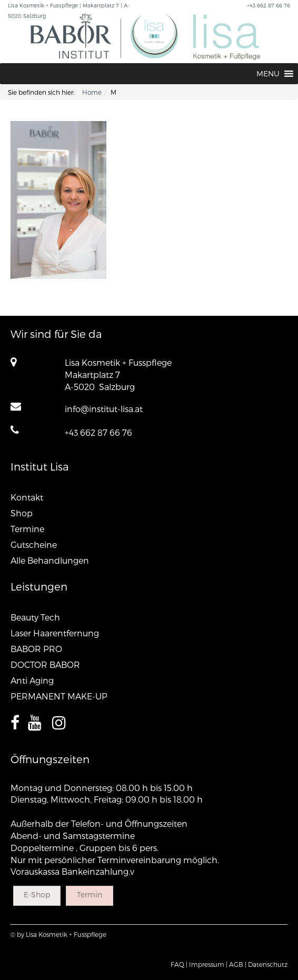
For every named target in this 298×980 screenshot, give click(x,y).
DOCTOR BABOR (45, 664)
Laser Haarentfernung (55, 633)
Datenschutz (268, 964)
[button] (268, 74)
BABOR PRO (36, 649)
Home (92, 92)
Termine (27, 529)
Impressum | (208, 964)
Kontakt (27, 497)
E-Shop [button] (37, 894)
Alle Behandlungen (50, 560)
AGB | (238, 964)
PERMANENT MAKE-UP (59, 696)
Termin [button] (90, 894)
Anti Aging (32, 680)
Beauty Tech (35, 617)
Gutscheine (34, 544)
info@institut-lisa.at (104, 409)
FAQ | (179, 964)
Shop (22, 513)
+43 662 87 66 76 (98, 432)
